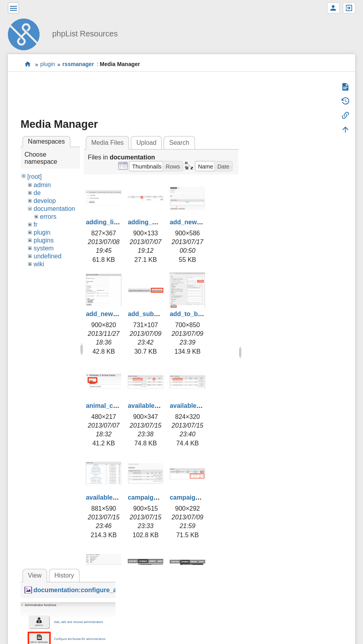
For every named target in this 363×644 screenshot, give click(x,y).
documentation (54, 209)
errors (48, 217)
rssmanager (78, 64)
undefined (47, 256)
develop (45, 201)
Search (179, 143)
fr (36, 224)
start (28, 64)
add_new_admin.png (201, 222)
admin (42, 185)
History (64, 575)
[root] (34, 177)
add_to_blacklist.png (201, 314)
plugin (48, 64)
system (44, 248)
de (37, 193)
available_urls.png (113, 497)
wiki (39, 264)
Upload (147, 143)
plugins (44, 240)
